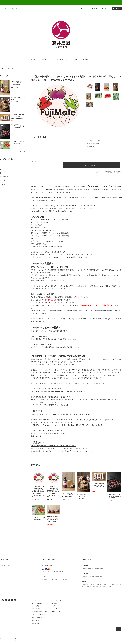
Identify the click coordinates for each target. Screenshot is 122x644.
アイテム (116, 9)
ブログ (75, 59)
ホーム (33, 59)
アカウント (86, 9)
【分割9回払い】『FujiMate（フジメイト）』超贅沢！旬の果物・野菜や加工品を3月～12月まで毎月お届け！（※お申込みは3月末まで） (54, 492)
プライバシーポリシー (38, 615)
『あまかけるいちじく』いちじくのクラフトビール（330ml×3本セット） (18, 83)
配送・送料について (38, 606)
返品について (99, 172)
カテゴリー (45, 59)
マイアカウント (57, 600)
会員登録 (97, 9)
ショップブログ (36, 620)
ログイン (107, 9)
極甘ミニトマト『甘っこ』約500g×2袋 (18, 143)
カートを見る (56, 609)
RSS (33, 623)
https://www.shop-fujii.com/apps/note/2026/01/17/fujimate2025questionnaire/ (58, 391)
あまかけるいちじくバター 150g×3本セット (18, 98)
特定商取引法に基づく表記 (113, 172)
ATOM (37, 623)
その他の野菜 (10, 69)
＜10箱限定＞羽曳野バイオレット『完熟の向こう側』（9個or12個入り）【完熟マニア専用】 (53, 519)
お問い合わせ (87, 59)
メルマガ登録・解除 (61, 59)
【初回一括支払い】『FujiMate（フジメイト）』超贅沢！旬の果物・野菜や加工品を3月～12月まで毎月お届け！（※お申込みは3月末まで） (38, 492)
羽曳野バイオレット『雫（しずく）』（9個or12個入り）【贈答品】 (18, 126)
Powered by (12, 641)
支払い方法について (38, 603)
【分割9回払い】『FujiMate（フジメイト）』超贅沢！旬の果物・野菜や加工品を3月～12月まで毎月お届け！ (68, 425)
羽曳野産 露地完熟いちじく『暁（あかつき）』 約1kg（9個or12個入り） (18, 116)
